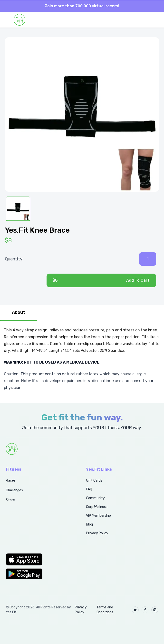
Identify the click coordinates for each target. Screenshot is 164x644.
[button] (41, 559)
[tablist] (82, 313)
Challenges (14, 490)
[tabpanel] (82, 359)
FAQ (89, 489)
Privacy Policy (97, 533)
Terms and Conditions (105, 610)
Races (11, 481)
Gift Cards (94, 481)
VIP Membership (98, 516)
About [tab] (19, 312)
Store (10, 500)
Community (95, 498)
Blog (89, 524)
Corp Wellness (97, 507)
